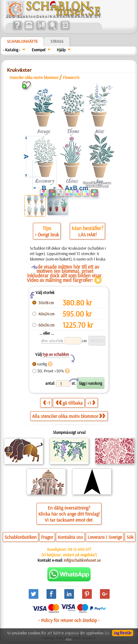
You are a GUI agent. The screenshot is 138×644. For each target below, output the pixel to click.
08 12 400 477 (79, 549)
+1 (91, 403)
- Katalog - (12, 50)
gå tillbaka (69, 403)
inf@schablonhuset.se (82, 560)
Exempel (39, 50)
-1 (47, 403)
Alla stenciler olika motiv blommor (69, 416)
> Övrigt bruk (47, 235)
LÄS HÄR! (87, 235)
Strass (57, 41)
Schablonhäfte (22, 41)
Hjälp (61, 50)
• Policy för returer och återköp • (69, 620)
